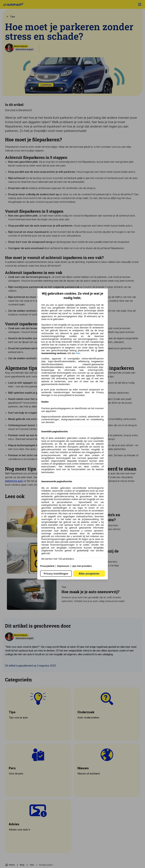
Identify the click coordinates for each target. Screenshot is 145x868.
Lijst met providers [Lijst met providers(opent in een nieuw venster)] (82, 566)
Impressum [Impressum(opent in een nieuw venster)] (63, 566)
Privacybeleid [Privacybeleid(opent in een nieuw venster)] (47, 566)
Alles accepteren (89, 574)
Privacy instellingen (56, 574)
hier (78, 353)
